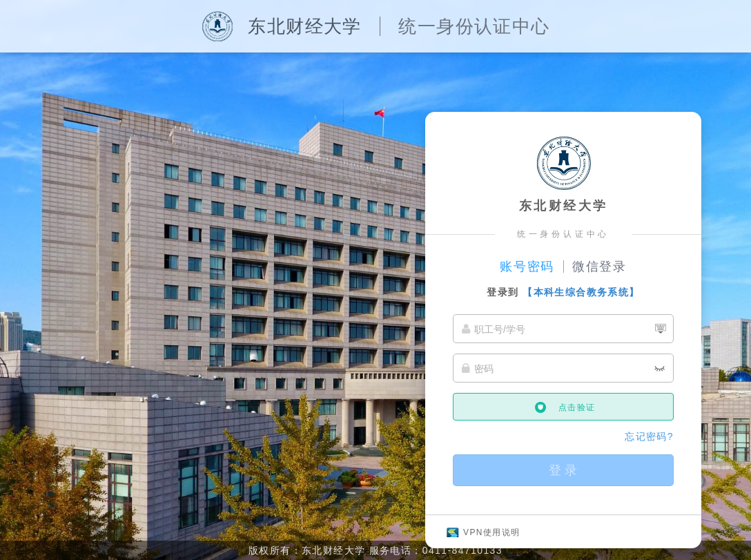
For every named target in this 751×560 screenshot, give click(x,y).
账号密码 (527, 267)
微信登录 (599, 267)
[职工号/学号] (563, 329)
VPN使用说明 (491, 532)
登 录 (563, 470)
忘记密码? (649, 436)
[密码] (563, 368)
